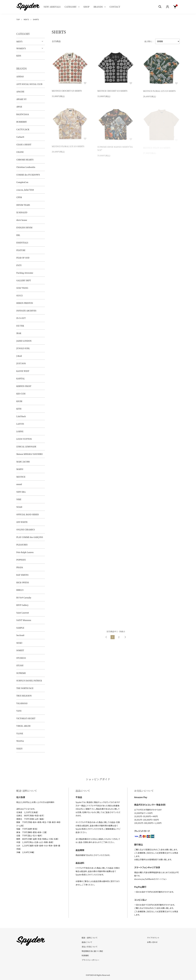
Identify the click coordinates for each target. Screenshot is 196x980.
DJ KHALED (22, 212)
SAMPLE (20, 628)
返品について (87, 942)
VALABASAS (22, 703)
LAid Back (21, 416)
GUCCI (19, 296)
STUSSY (20, 665)
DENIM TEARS (23, 205)
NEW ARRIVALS (52, 7)
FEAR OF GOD (23, 258)
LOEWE (20, 431)
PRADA (20, 567)
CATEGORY (71, 7)
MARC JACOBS (23, 462)
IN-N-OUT (21, 318)
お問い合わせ (152, 942)
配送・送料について (90, 938)
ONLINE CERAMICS (26, 530)
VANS (19, 711)
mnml (19, 484)
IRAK (19, 333)
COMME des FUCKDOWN (28, 175)
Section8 (20, 635)
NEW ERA (21, 492)
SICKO (19, 643)
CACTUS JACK (23, 129)
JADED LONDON (24, 341)
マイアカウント (153, 938)
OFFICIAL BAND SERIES (28, 514)
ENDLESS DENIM (24, 227)
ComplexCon (22, 182)
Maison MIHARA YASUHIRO (30, 454)
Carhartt (20, 137)
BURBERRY (22, 122)
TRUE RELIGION (24, 696)
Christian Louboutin (26, 167)
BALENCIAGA (23, 114)
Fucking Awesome (25, 273)
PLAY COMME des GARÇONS (30, 537)
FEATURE (21, 250)
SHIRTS (36, 19)
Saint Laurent (23, 613)
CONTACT (115, 7)
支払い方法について (90, 947)
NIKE (19, 499)
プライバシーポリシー (91, 960)
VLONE (20, 733)
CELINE (20, 152)
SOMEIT (20, 650)
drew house (22, 220)
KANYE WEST (23, 371)
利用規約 (85, 955)
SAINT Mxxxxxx (24, 620)
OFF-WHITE (22, 522)
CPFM (19, 197)
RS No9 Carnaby (24, 598)
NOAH (19, 507)
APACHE (20, 92)
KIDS (19, 56)
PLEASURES (22, 545)
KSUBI (19, 401)
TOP (18, 19)
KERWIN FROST (24, 386)
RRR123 (20, 590)
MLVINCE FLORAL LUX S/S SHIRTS (159, 92)
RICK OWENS (23, 582)
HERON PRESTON (25, 303)
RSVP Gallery (22, 605)
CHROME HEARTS (25, 160)
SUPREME (21, 673)
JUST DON (21, 363)
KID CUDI (21, 394)
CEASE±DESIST (24, 144)
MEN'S (26, 19)
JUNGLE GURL (23, 348)
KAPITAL (21, 379)
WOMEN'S (21, 48)
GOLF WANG (22, 288)
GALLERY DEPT (24, 280)
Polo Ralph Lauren (25, 552)
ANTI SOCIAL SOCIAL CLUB (29, 84)
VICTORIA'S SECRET (26, 718)
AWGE (19, 107)
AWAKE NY (21, 99)
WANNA (20, 741)
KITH (19, 409)
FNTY (19, 265)
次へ (125, 637)
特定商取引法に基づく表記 (92, 951)
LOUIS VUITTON (24, 439)
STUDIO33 (21, 658)
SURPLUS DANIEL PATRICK (29, 681)
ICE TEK (20, 326)
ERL (18, 235)
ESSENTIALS (22, 243)
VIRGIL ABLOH (23, 726)
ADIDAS (20, 76)
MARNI (20, 469)
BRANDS (98, 7)
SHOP (86, 7)
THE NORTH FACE (25, 688)
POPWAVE (21, 560)
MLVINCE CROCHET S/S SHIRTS (67, 91)
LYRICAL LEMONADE (26, 447)
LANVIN (20, 424)
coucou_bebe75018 (25, 190)
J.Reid (19, 356)
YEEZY (19, 749)
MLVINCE (21, 477)
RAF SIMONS (22, 575)
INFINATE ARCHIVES (26, 311)
